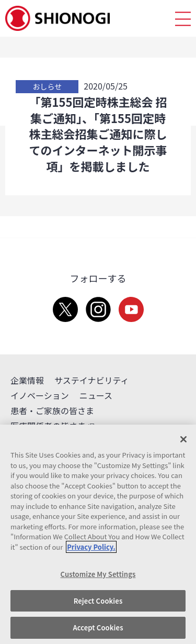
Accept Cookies (98, 628)
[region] (98, 534)
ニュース (96, 395)
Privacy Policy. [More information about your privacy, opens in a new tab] (91, 547)
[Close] (183, 439)
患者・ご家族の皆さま (52, 410)
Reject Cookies (98, 601)
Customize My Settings (98, 574)
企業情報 (27, 380)
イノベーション (40, 395)
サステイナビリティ (91, 380)
